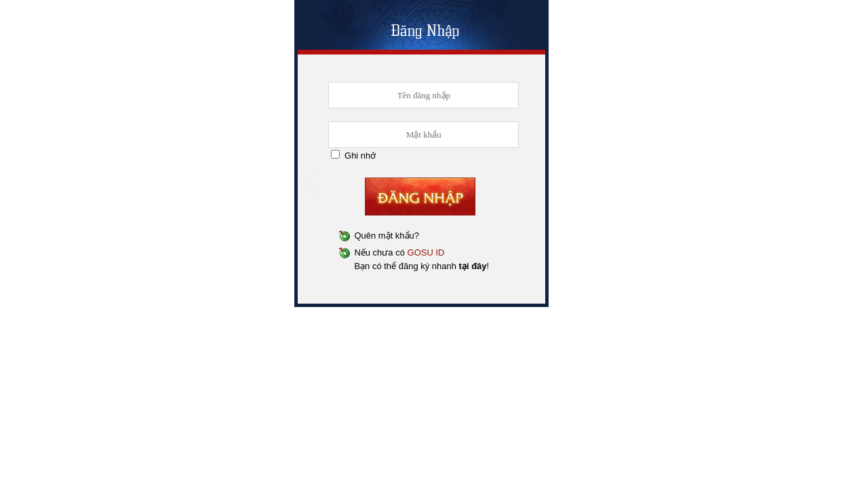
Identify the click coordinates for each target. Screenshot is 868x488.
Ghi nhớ (360, 156)
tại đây (473, 266)
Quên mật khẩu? (387, 236)
